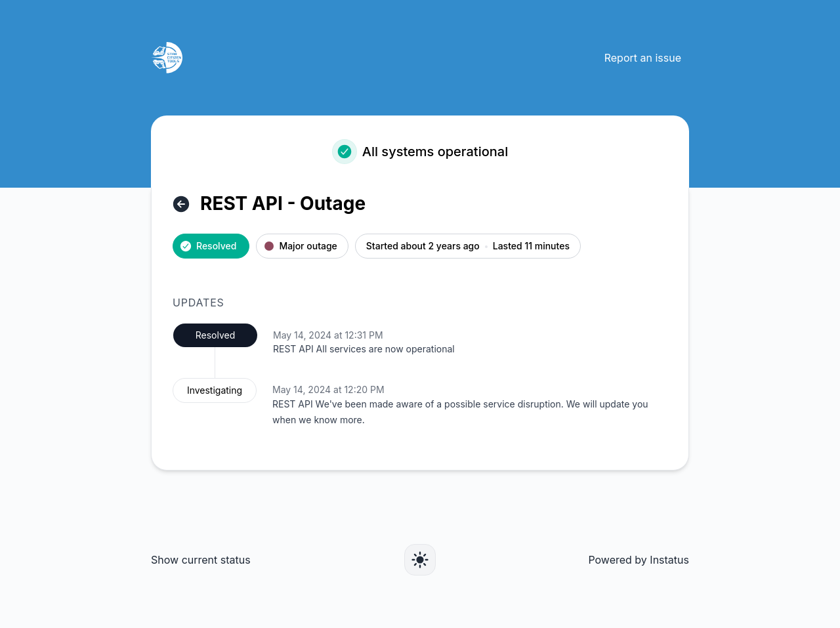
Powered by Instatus (639, 560)
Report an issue (643, 58)
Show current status (201, 560)
